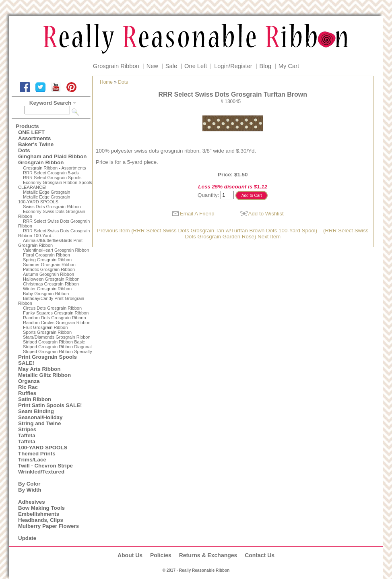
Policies (161, 555)
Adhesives (32, 502)
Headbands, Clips (41, 520)
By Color (29, 484)
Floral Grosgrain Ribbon (46, 255)
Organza (29, 381)
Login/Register (233, 66)
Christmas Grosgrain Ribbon (51, 284)
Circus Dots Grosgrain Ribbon (52, 308)
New (152, 66)
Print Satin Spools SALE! (50, 405)
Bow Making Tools (41, 508)
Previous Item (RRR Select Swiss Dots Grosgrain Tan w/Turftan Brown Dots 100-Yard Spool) (207, 231)
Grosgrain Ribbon (116, 66)
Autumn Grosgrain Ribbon (48, 274)
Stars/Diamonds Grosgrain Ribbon (57, 337)
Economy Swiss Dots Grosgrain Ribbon (52, 214)
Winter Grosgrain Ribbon (47, 289)
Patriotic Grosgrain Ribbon (49, 269)
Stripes (27, 429)
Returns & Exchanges (208, 555)
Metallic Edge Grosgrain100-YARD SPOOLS (44, 199)
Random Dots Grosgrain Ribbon (55, 318)
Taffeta (27, 435)
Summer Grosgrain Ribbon (49, 265)
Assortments (34, 138)
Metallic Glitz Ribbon (44, 375)
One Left (196, 66)
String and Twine (39, 423)
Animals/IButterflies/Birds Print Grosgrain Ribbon (50, 243)
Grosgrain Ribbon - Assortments (55, 168)
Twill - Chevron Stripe (45, 466)
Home (106, 82)
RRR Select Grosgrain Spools (52, 178)
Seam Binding (36, 411)
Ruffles (27, 393)
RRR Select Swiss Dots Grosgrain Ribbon (54, 223)
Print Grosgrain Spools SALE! (47, 360)
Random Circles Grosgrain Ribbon (57, 323)
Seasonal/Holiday (40, 417)
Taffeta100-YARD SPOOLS (43, 445)
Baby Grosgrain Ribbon (46, 294)
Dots (24, 150)
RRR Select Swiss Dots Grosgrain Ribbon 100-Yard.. (54, 233)
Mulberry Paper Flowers (48, 526)
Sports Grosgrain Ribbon (47, 332)
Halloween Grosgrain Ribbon (51, 279)
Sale (171, 66)
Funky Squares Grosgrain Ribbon (56, 313)
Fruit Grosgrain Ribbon (45, 327)
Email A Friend (197, 214)
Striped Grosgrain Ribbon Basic (54, 342)
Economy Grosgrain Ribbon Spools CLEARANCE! (55, 185)
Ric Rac (28, 387)
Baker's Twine (36, 144)
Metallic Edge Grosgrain (46, 192)
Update (27, 538)
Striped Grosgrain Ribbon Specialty (58, 352)
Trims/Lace (32, 460)
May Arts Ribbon (39, 369)
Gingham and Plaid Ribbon (52, 156)
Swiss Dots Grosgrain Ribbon (52, 207)
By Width (30, 490)
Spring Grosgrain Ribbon (47, 260)
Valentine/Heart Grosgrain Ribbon (56, 250)
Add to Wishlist (266, 214)
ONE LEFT (31, 132)
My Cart (289, 66)
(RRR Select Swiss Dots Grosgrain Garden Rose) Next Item (276, 234)
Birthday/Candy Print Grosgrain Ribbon (51, 301)
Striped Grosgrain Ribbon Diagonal (57, 347)
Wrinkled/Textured (41, 472)
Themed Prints (37, 454)
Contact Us (260, 555)
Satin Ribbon (35, 399)
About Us (130, 555)
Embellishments (39, 514)
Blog (265, 66)
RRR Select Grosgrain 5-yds (51, 173)
